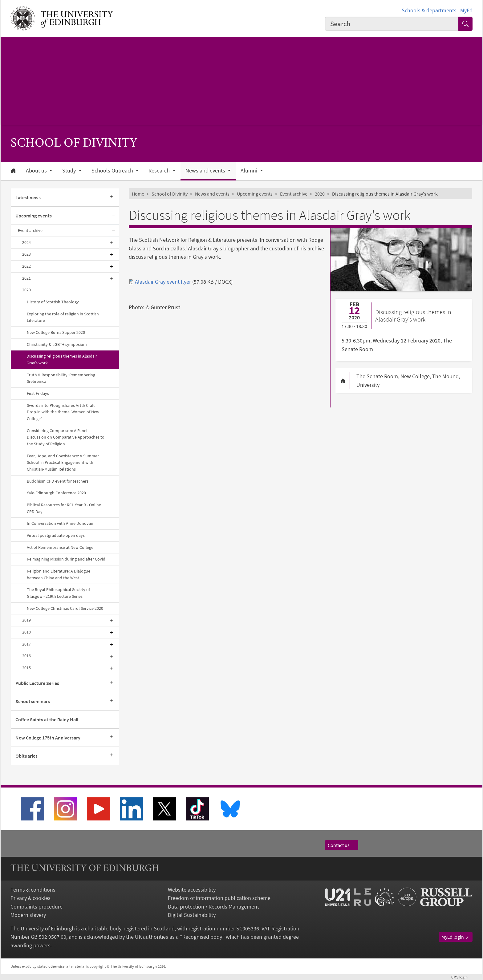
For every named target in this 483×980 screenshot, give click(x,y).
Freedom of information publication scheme (219, 898)
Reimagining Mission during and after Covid (66, 559)
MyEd (466, 10)
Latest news (28, 197)
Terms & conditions (33, 890)
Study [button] (70, 171)
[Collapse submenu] (113, 216)
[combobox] (392, 24)
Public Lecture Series (37, 683)
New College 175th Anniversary (48, 738)
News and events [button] (206, 171)
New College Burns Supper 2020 (56, 332)
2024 (26, 242)
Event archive (30, 230)
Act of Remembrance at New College (60, 547)
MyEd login (456, 937)
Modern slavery (28, 915)
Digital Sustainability (192, 915)
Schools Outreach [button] (113, 171)
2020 (26, 290)
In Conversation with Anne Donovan (60, 523)
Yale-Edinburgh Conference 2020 (56, 493)
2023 (26, 254)
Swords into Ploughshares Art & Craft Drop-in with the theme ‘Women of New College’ (63, 412)
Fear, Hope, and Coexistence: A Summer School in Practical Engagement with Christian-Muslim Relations (63, 462)
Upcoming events (34, 216)
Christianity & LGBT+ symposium (57, 344)
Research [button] (160, 171)
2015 (26, 668)
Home (138, 194)
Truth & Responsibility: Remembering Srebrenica (61, 378)
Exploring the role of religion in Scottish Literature (63, 317)
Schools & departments (429, 10)
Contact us (342, 845)
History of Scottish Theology (53, 302)
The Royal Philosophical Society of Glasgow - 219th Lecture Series (58, 593)
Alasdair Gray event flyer (163, 282)
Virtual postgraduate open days (56, 535)
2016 (26, 656)
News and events (212, 194)
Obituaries (26, 756)
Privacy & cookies (30, 898)
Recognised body (202, 937)
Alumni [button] (250, 171)
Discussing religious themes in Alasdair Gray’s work (62, 359)
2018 (26, 632)
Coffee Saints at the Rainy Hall (47, 719)
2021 (26, 278)
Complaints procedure (37, 907)
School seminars (33, 701)
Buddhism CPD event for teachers (58, 481)
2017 (26, 644)
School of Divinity (170, 194)
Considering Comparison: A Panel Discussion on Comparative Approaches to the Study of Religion (66, 437)
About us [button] (37, 171)
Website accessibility (192, 890)
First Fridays (38, 393)
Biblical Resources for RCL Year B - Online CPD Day (64, 508)
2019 (26, 620)
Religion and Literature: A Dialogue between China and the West (59, 574)
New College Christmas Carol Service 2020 (65, 608)
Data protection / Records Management (213, 907)
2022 (26, 266)
